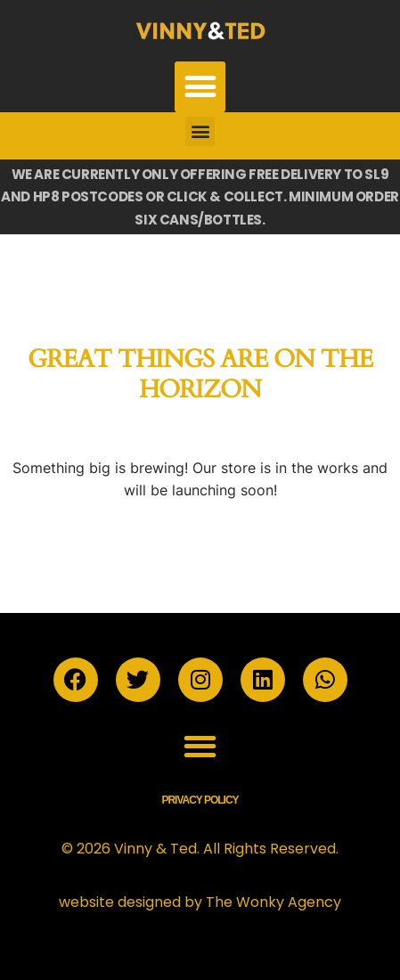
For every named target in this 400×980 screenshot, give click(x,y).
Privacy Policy (200, 800)
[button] (200, 87)
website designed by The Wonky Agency (200, 902)
